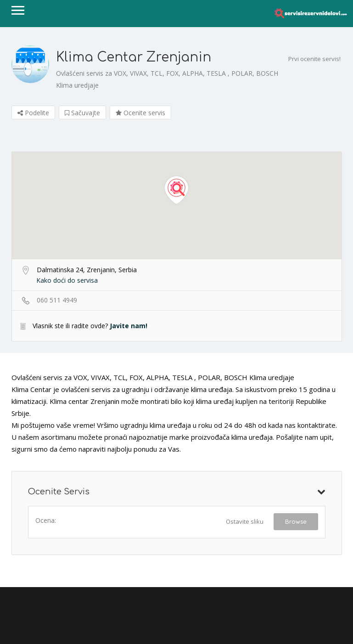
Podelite (33, 113)
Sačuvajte (82, 113)
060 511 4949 (57, 300)
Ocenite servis (140, 113)
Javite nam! (129, 326)
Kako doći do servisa (67, 280)
